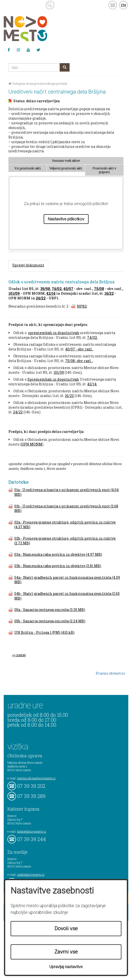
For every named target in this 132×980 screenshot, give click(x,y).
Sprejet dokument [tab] (28, 265)
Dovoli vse (66, 928)
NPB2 (82, 306)
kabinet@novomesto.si (32, 831)
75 (67, 361)
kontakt (113, 5)
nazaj (21, 655)
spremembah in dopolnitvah (54, 333)
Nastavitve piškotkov (66, 219)
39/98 (45, 289)
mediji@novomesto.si (31, 874)
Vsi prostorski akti (28, 168)
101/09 (14, 293)
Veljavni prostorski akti (66, 168)
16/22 (109, 293)
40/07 (68, 289)
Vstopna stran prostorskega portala (38, 84)
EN (124, 5)
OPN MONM (32, 444)
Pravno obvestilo (110, 673)
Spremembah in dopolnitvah (53, 379)
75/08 (99, 289)
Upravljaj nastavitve (66, 967)
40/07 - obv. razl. (79, 349)
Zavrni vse (66, 952)
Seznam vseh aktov (66, 160)
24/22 (41, 298)
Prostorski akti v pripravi (104, 170)
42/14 (51, 293)
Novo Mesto (37, 29)
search (50, 5)
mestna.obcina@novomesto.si (36, 778)
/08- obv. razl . (81, 361)
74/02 (57, 289)
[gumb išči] (65, 67)
